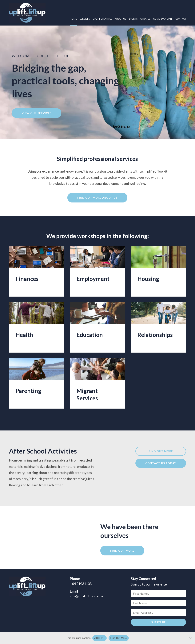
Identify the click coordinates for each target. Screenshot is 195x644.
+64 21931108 (81, 584)
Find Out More (119, 638)
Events (133, 19)
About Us (120, 19)
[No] (190, 638)
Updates (145, 19)
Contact (181, 19)
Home (73, 19)
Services (85, 19)
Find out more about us (97, 198)
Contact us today (161, 463)
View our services (37, 113)
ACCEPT (99, 638)
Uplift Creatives (102, 19)
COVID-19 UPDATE (163, 19)
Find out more (161, 451)
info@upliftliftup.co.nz (87, 596)
